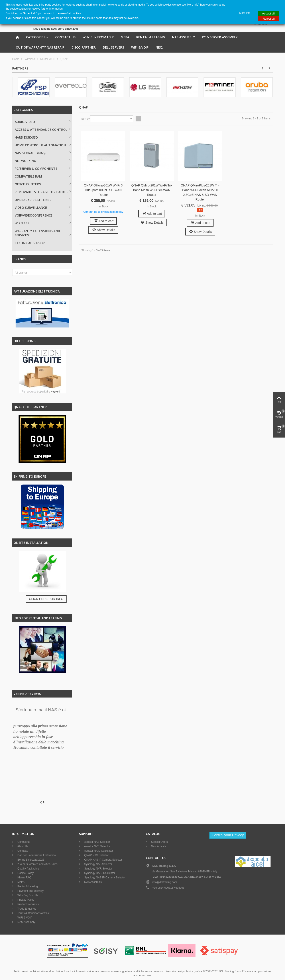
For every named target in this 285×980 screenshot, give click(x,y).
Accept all (268, 13)
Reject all (269, 19)
